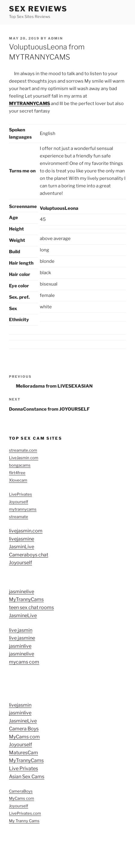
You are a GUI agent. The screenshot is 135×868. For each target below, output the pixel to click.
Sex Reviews (38, 9)
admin (55, 38)
